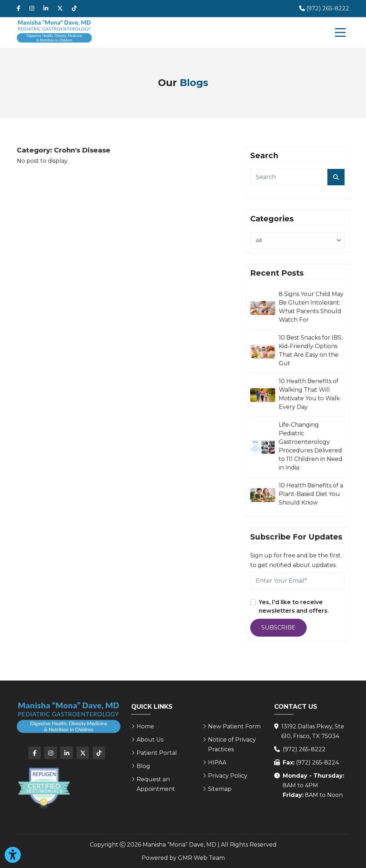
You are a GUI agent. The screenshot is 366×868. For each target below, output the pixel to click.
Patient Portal (157, 753)
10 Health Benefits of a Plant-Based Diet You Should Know (311, 494)
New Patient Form (234, 726)
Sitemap (220, 789)
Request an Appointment (156, 784)
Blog (143, 766)
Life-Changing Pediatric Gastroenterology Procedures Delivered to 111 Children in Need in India (311, 446)
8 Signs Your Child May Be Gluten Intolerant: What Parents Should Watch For (311, 307)
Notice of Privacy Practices (232, 744)
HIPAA (217, 762)
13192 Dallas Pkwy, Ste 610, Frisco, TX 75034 (313, 731)
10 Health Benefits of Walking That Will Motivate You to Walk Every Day (309, 394)
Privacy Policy (228, 776)
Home (145, 726)
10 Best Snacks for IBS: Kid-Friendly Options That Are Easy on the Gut (311, 350)
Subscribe (278, 628)
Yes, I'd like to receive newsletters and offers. (294, 606)
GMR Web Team (201, 858)
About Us (150, 740)
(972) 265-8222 (304, 749)
